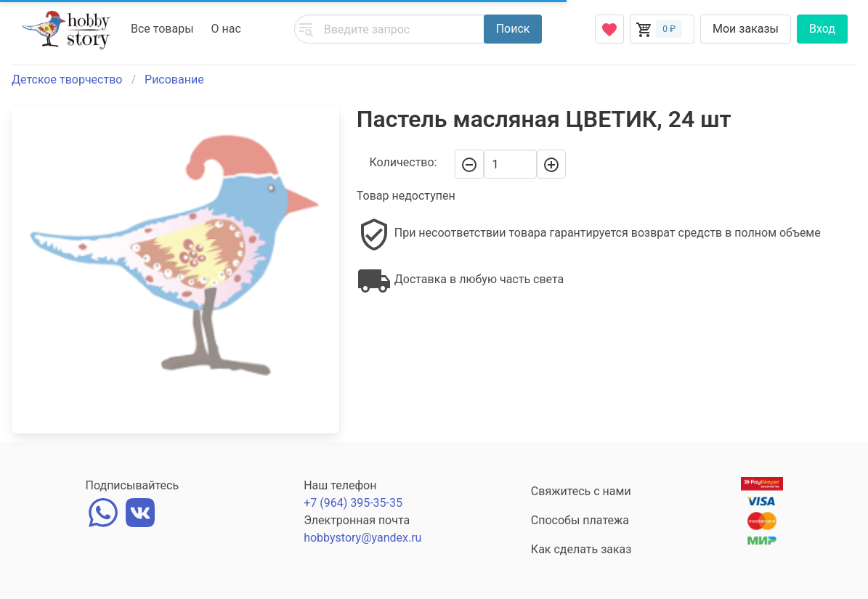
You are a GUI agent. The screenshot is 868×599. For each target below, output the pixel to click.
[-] (469, 164)
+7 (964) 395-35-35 (353, 503)
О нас (226, 29)
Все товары (162, 29)
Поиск (513, 29)
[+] (551, 164)
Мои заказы (746, 29)
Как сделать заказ (581, 549)
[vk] (140, 511)
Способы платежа (580, 520)
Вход (822, 29)
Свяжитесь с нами (581, 491)
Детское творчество (67, 80)
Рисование (174, 80)
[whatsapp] (103, 511)
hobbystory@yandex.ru (362, 538)
